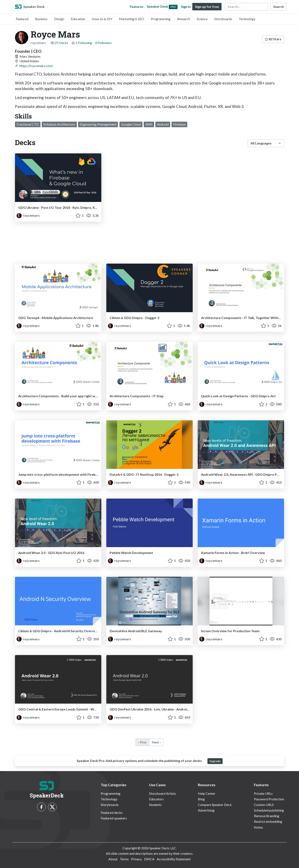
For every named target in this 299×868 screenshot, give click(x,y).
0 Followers (104, 43)
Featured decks (112, 812)
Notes (258, 827)
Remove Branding (267, 816)
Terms (124, 859)
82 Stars (273, 39)
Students (155, 805)
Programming (161, 19)
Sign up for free (207, 7)
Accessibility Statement (174, 859)
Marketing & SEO (132, 19)
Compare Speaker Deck (215, 805)
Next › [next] (156, 742)
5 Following (84, 43)
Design (59, 19)
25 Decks (62, 43)
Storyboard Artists (162, 793)
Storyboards (223, 19)
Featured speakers (114, 818)
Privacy (136, 859)
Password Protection (269, 799)
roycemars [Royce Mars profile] (28, 215)
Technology (247, 19)
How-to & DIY (102, 19)
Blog (201, 799)
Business (41, 19)
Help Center (207, 793)
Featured (22, 19)
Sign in (186, 7)
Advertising (206, 810)
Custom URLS (264, 805)
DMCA (149, 859)
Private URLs (263, 793)
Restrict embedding (268, 821)
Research (184, 19)
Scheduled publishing (269, 810)
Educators (156, 799)
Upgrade (215, 761)
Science (202, 19)
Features (137, 7)
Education (78, 19)
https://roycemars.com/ (36, 66)
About (113, 859)
